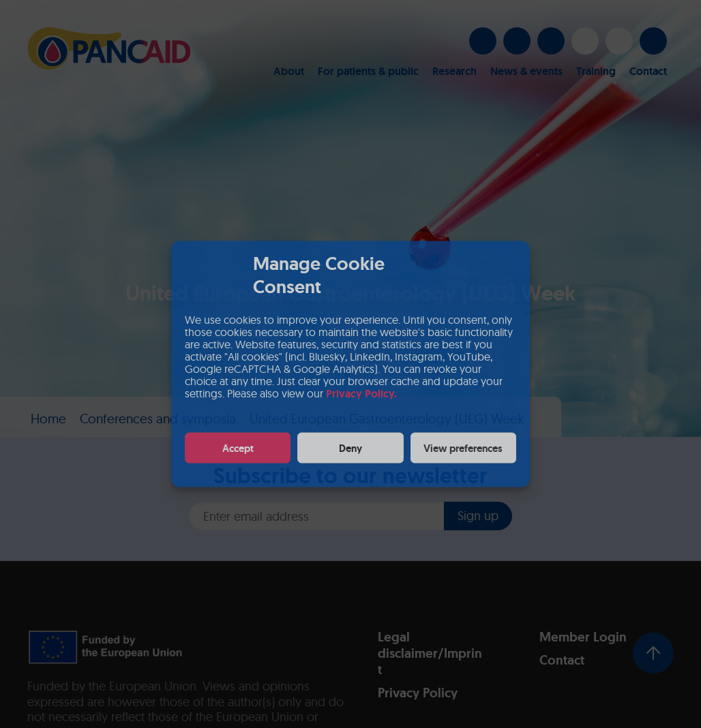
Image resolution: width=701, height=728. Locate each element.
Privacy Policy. (361, 394)
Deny (350, 448)
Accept (238, 448)
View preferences (463, 448)
